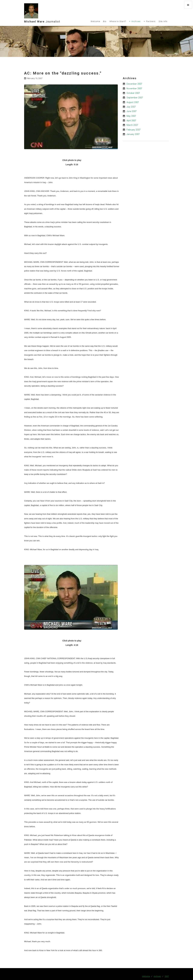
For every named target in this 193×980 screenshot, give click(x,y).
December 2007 (134, 84)
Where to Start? (118, 21)
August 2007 (133, 102)
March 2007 (132, 125)
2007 (167, 976)
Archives (136, 21)
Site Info (163, 21)
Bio (105, 21)
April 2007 (131, 121)
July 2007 (131, 107)
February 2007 (134, 130)
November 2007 (134, 89)
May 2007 (131, 116)
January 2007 (133, 134)
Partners (151, 21)
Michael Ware (42, 21)
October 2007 (133, 93)
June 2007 (132, 111)
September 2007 (135, 98)
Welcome (95, 21)
